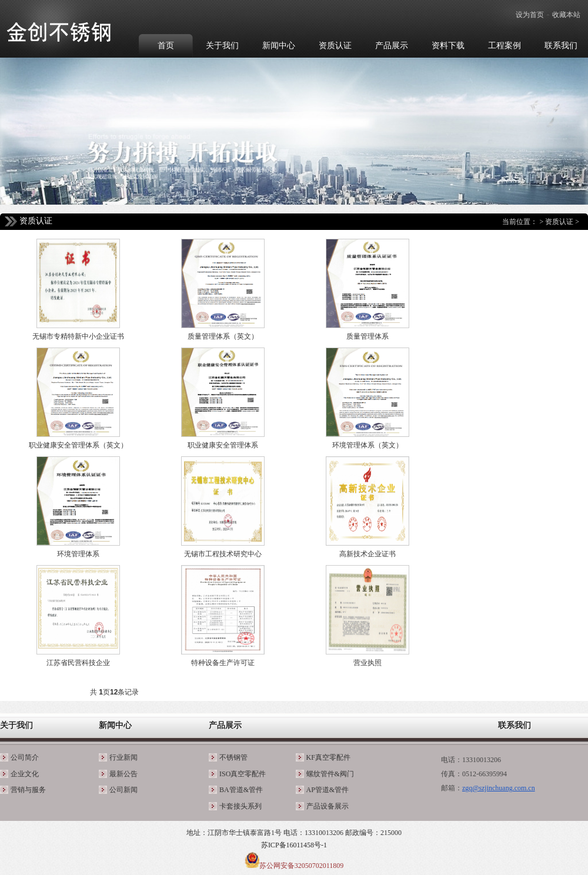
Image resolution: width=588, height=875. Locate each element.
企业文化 (25, 774)
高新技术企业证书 (367, 554)
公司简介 (25, 757)
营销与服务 (28, 790)
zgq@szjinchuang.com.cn (499, 788)
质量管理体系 (367, 336)
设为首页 (530, 15)
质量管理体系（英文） (223, 336)
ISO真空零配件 (243, 774)
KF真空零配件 (328, 757)
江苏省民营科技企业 (78, 663)
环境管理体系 (78, 554)
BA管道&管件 (241, 790)
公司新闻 (123, 790)
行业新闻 (123, 757)
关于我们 (16, 725)
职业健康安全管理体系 (223, 445)
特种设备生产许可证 (223, 663)
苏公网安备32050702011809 (302, 866)
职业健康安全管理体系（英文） (78, 445)
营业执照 (367, 663)
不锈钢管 (233, 757)
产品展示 (225, 725)
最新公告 (123, 774)
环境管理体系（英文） (367, 445)
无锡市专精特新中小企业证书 (78, 336)
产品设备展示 (328, 806)
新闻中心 (115, 725)
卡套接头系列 (240, 806)
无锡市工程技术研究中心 (223, 554)
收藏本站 (566, 15)
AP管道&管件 (328, 790)
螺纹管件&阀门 (330, 774)
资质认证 (559, 222)
